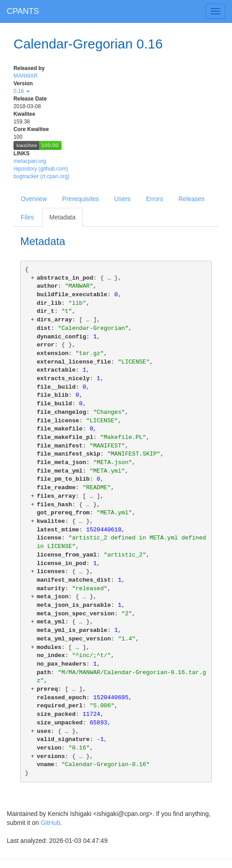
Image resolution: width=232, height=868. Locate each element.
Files (27, 217)
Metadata (62, 217)
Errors (155, 199)
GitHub (50, 823)
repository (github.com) (41, 169)
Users (123, 199)
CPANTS (23, 11)
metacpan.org (30, 161)
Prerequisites (80, 199)
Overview (34, 199)
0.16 (22, 91)
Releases (192, 199)
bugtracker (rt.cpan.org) (41, 176)
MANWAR (26, 76)
